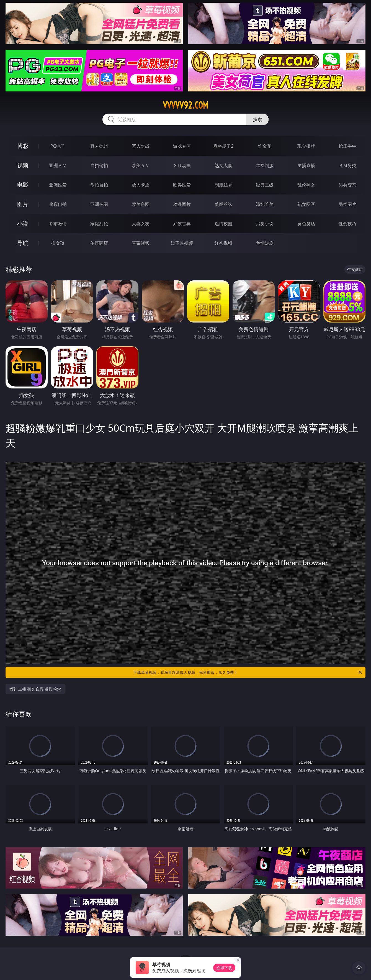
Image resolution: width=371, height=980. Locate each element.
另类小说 (265, 224)
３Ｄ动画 (182, 165)
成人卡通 (141, 185)
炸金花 (265, 146)
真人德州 (99, 146)
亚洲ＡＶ (58, 165)
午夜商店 (99, 243)
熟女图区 (306, 204)
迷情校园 (223, 224)
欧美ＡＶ (141, 165)
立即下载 (224, 968)
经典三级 (265, 185)
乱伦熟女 (306, 185)
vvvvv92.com (185, 105)
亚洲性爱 (58, 185)
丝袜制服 (265, 165)
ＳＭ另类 (347, 165)
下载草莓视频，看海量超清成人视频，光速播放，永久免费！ (248, 672)
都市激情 (58, 224)
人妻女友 (141, 224)
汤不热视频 (182, 243)
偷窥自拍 (58, 204)
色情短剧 (265, 243)
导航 (23, 243)
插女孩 (58, 243)
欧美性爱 (182, 185)
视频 (23, 165)
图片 (23, 204)
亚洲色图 (99, 204)
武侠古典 (182, 224)
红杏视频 (223, 243)
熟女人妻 (223, 165)
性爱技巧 (347, 224)
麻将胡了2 (223, 146)
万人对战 (141, 146)
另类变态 (347, 185)
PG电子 (58, 146)
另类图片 (347, 204)
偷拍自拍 (99, 185)
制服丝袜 (223, 185)
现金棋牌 (306, 146)
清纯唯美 (265, 204)
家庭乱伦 (99, 224)
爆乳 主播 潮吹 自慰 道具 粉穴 (35, 689)
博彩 (23, 146)
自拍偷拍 (99, 165)
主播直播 (306, 165)
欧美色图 (141, 204)
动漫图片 (182, 204)
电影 (23, 185)
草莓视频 (141, 243)
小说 (23, 223)
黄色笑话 (306, 224)
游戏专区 (182, 146)
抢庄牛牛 (347, 146)
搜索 (257, 119)
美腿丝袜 (223, 204)
